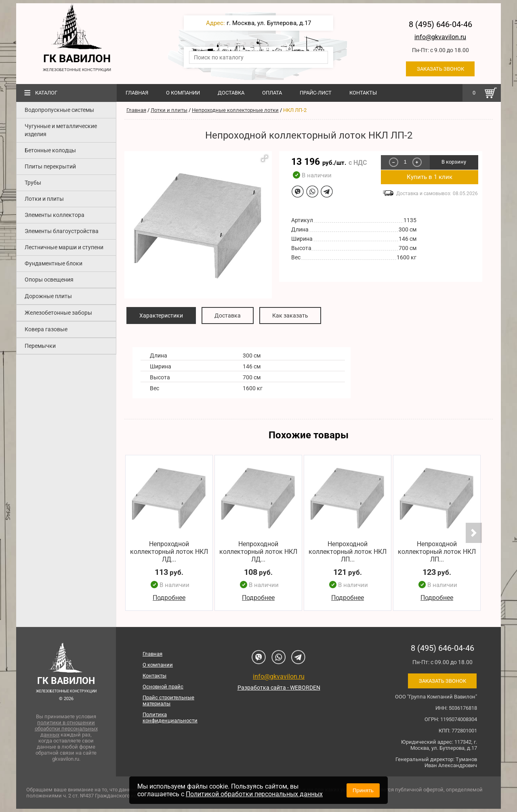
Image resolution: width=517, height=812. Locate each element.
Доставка (231, 93)
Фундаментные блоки (54, 263)
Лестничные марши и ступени (64, 247)
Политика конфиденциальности (170, 717)
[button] (265, 158)
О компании (183, 93)
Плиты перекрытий (50, 166)
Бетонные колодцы (50, 150)
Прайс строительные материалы (168, 701)
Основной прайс (163, 687)
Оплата (272, 93)
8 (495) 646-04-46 (440, 24)
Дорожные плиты (48, 296)
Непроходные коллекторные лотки (235, 110)
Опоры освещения (49, 280)
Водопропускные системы (59, 110)
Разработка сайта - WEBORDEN (279, 688)
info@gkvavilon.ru (440, 37)
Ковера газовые (46, 329)
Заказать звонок (440, 69)
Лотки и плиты (44, 199)
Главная (137, 93)
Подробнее (169, 598)
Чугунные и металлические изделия (61, 130)
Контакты (363, 93)
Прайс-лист (316, 93)
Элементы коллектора (55, 215)
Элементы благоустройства (62, 231)
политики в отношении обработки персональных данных (66, 729)
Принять (363, 790)
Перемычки (40, 346)
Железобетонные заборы (58, 313)
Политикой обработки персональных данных (254, 794)
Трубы (33, 183)
